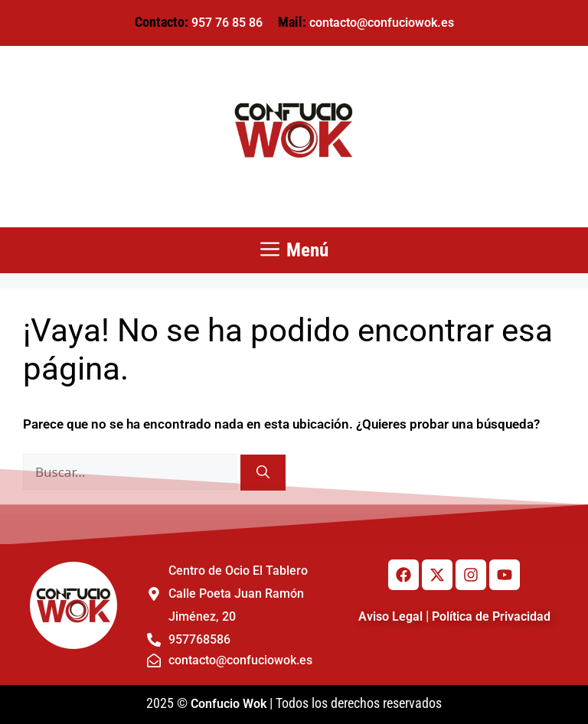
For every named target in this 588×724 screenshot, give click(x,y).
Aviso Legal (390, 616)
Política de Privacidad (491, 616)
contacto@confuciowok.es (382, 23)
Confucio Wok (229, 704)
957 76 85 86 (227, 23)
